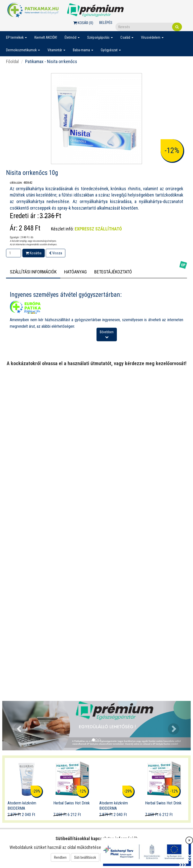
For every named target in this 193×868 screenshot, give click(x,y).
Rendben (60, 857)
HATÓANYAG (75, 272)
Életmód (72, 37)
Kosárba (34, 253)
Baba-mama (83, 50)
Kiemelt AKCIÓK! (46, 37)
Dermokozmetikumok (23, 50)
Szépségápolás (100, 37)
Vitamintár (56, 50)
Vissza (56, 253)
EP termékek (16, 37)
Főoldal (12, 61)
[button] (16, 726)
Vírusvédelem (152, 37)
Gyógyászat (111, 50)
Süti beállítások (85, 857)
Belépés (106, 23)
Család (127, 37)
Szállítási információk (33, 272)
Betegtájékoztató (113, 272)
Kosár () (83, 23)
